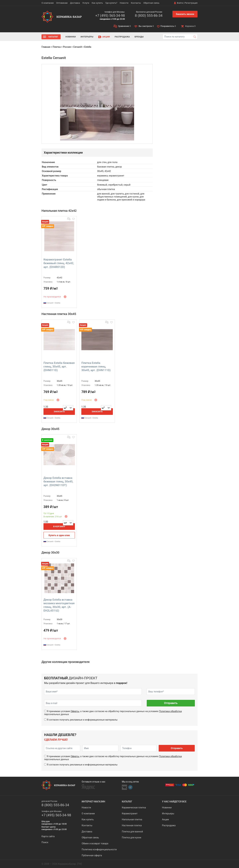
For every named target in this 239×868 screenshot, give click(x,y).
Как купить (97, 3)
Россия (67, 47)
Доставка (75, 3)
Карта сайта (48, 836)
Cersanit (78, 47)
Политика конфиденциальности (99, 849)
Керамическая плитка (134, 808)
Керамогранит (130, 813)
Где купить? (111, 3)
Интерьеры (87, 37)
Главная (46, 47)
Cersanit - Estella (52, 303)
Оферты (75, 711)
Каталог (53, 37)
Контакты (136, 3)
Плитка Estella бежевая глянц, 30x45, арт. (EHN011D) (59, 366)
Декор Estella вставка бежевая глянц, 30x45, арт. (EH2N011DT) (58, 481)
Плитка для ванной (132, 832)
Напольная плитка (132, 819)
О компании (48, 3)
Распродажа (122, 37)
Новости (124, 3)
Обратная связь (151, 3)
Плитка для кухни (132, 838)
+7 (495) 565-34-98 (110, 16)
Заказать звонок (185, 14)
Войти (180, 3)
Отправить (171, 703)
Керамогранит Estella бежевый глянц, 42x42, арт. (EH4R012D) (59, 263)
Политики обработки (170, 711)
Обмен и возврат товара (95, 843)
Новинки (71, 37)
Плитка (57, 47)
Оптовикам (62, 3)
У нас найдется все (174, 802)
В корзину (59, 526)
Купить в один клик (59, 535)
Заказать (59, 411)
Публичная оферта (92, 855)
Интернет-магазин (93, 802)
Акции (106, 37)
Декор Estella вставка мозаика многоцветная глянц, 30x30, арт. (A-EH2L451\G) (59, 605)
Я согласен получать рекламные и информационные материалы (82, 720)
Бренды (139, 37)
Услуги (86, 3)
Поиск (45, 842)
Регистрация (191, 3)
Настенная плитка (132, 825)
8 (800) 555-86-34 (149, 16)
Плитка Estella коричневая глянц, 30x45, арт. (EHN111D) (96, 366)
